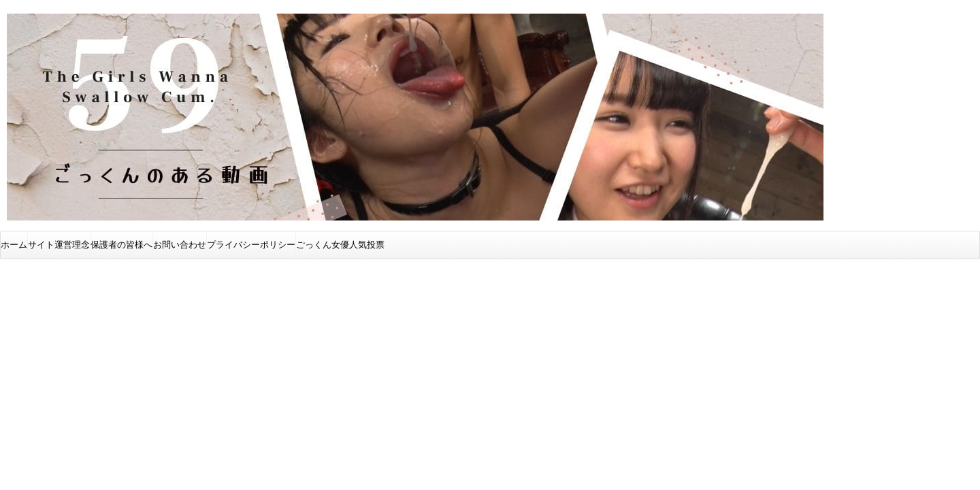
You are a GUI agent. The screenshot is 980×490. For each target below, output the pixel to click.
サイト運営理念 (59, 245)
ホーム (14, 245)
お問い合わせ (180, 245)
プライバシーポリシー (251, 245)
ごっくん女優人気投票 (340, 245)
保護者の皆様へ (121, 245)
